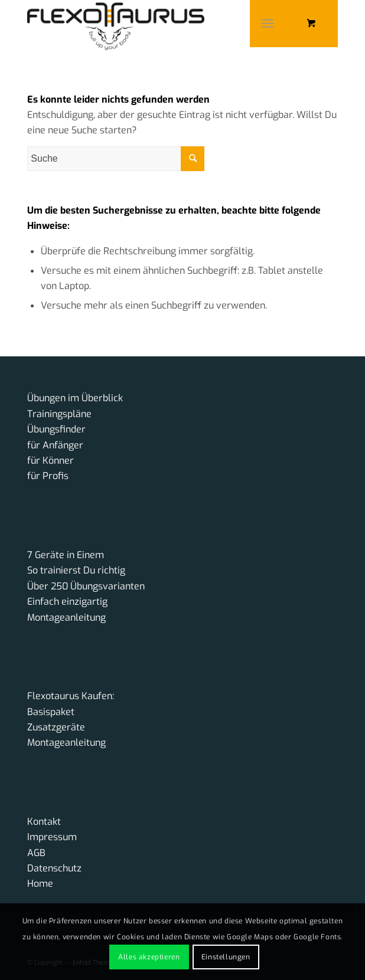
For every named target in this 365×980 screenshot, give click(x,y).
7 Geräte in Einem (66, 555)
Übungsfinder (56, 429)
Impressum (52, 837)
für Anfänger (55, 445)
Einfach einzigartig (67, 602)
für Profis (48, 476)
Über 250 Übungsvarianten (86, 586)
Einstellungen (226, 957)
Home (40, 884)
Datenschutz (54, 868)
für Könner (50, 460)
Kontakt (44, 822)
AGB (36, 853)
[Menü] (267, 24)
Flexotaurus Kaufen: (71, 696)
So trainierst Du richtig (76, 570)
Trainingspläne (59, 414)
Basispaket (51, 712)
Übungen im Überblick (75, 398)
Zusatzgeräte (56, 727)
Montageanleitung (66, 617)
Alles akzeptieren (149, 957)
